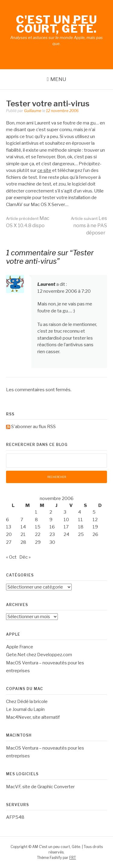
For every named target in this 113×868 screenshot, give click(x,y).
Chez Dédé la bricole (27, 702)
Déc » (25, 557)
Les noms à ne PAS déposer (89, 226)
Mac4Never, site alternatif (33, 717)
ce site (44, 170)
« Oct (11, 557)
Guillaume (33, 111)
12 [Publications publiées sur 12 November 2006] (95, 520)
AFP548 (15, 817)
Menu (58, 79)
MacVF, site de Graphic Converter (40, 787)
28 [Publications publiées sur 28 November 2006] (23, 542)
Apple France (20, 647)
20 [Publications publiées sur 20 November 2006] (9, 534)
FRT (73, 858)
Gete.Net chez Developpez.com (39, 655)
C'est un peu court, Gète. (56, 24)
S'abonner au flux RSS (33, 427)
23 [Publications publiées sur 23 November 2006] (52, 534)
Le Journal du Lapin (25, 709)
